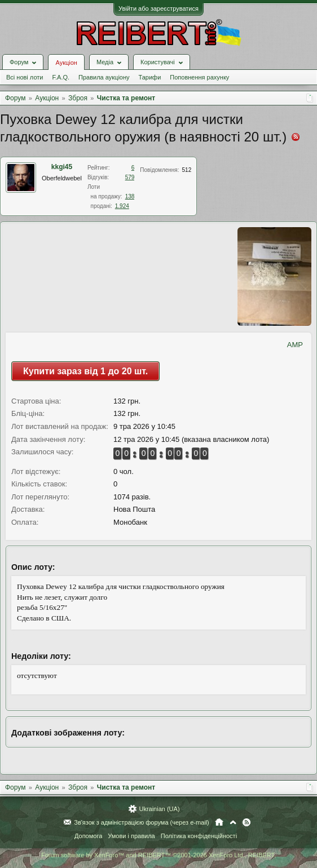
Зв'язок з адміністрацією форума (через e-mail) (142, 822)
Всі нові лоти (25, 77)
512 (187, 170)
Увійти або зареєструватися (158, 8)
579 (130, 177)
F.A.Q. (61, 77)
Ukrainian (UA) (159, 809)
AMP (295, 345)
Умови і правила (131, 836)
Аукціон (66, 63)
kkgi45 (62, 167)
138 (130, 196)
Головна (219, 822)
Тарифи (150, 77)
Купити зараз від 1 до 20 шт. (85, 371)
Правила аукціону (104, 77)
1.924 (122, 206)
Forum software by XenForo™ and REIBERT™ (158, 855)
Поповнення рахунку (199, 77)
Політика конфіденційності (199, 836)
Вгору (233, 822)
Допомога (88, 836)
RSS (246, 822)
